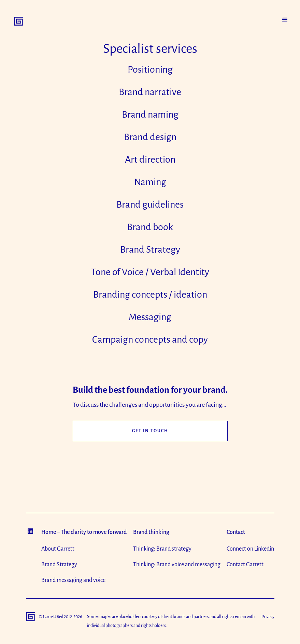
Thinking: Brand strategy (162, 549)
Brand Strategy (59, 565)
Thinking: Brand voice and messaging (177, 565)
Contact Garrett (245, 565)
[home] (18, 21)
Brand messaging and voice (73, 580)
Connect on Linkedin (250, 549)
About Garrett (58, 549)
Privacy (268, 617)
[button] (285, 20)
